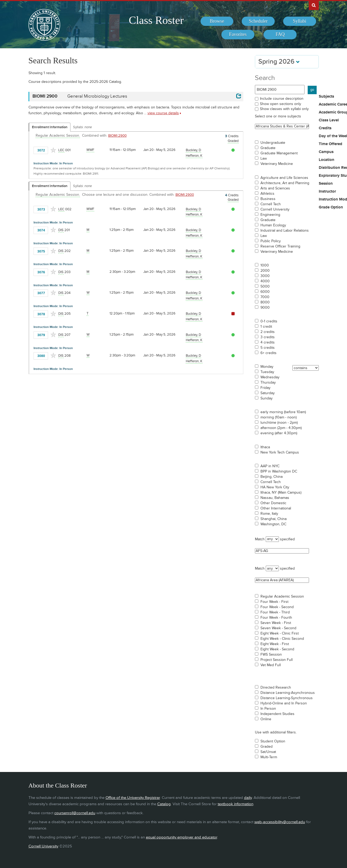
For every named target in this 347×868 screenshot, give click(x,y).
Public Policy (271, 241)
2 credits (268, 332)
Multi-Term (269, 757)
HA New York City (275, 487)
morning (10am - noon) (279, 417)
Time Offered (331, 144)
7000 (265, 297)
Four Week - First (274, 602)
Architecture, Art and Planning (285, 183)
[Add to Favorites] (53, 150)
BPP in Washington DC (279, 471)
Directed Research (276, 688)
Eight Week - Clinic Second (282, 639)
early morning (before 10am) (283, 412)
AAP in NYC (270, 466)
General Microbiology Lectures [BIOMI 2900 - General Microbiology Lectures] (97, 96)
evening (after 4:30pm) (279, 433)
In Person (268, 709)
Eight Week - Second (277, 649)
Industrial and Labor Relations (285, 231)
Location (327, 160)
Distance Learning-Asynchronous (288, 693)
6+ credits (268, 353)
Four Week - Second (277, 607)
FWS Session (271, 655)
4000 (265, 281)
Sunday (267, 398)
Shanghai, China (274, 519)
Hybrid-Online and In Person (284, 703)
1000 (265, 265)
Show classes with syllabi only (284, 109)
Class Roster (156, 20)
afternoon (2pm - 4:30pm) (281, 428)
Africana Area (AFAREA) (282, 580)
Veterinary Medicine (277, 164)
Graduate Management (279, 153)
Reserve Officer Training (280, 246)
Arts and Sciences (275, 188)
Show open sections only (281, 104)
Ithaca (265, 447)
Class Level (329, 120)
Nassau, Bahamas (275, 498)
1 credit (266, 327)
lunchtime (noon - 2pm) (279, 423)
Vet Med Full (271, 665)
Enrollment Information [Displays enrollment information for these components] (50, 127)
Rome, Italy (269, 514)
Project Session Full (277, 660)
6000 (265, 292)
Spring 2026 (279, 62)
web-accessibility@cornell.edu (280, 822)
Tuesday (267, 372)
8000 (265, 302)
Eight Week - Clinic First (280, 633)
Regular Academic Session (282, 597)
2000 (265, 271)
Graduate (268, 148)
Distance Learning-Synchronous (287, 698)
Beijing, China (272, 477)
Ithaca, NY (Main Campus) (281, 493)
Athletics (267, 194)
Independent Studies (277, 714)
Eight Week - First (275, 644)
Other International (276, 508)
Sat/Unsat (268, 752)
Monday (267, 367)
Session (326, 184)
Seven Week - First (276, 623)
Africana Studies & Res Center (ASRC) (282, 126)
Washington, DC (273, 524)
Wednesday (270, 377)
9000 (265, 308)
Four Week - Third (275, 612)
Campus (326, 152)
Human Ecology (273, 225)
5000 (265, 287)
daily (248, 798)
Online (266, 719)
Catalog (164, 804)
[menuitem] (217, 21)
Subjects (326, 97)
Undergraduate (273, 143)
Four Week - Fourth (276, 618)
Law (264, 159)
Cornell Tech (271, 204)
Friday (265, 388)
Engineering (270, 215)
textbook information (236, 804)
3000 (265, 276)
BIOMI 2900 (117, 136)
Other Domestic (273, 503)
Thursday (268, 383)
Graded (267, 747)
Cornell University (275, 209)
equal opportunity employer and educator (182, 837)
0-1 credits (269, 321)
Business (268, 199)
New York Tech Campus (280, 452)
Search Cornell (314, 5)
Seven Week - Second (278, 628)
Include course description (282, 99)
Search (265, 78)
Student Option (273, 741)
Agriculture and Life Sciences (284, 178)
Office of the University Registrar (133, 798)
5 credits (268, 348)
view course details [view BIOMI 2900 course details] (163, 113)
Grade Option (331, 207)
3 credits (268, 337)
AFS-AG (282, 551)
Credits (325, 128)
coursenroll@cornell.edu (75, 813)
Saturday (268, 393)
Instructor (327, 192)
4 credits (268, 342)
